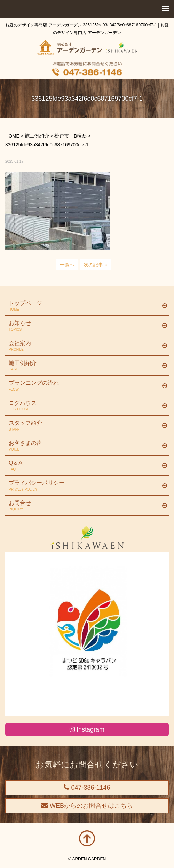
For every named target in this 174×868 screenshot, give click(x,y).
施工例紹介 (84, 366)
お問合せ (84, 506)
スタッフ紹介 (84, 426)
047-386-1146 (87, 788)
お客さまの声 (84, 446)
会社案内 (84, 346)
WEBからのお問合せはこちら (87, 806)
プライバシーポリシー (84, 486)
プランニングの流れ (84, 386)
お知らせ (84, 326)
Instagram (87, 729)
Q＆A (84, 466)
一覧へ (67, 265)
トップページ (84, 306)
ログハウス (84, 406)
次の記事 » (95, 265)
